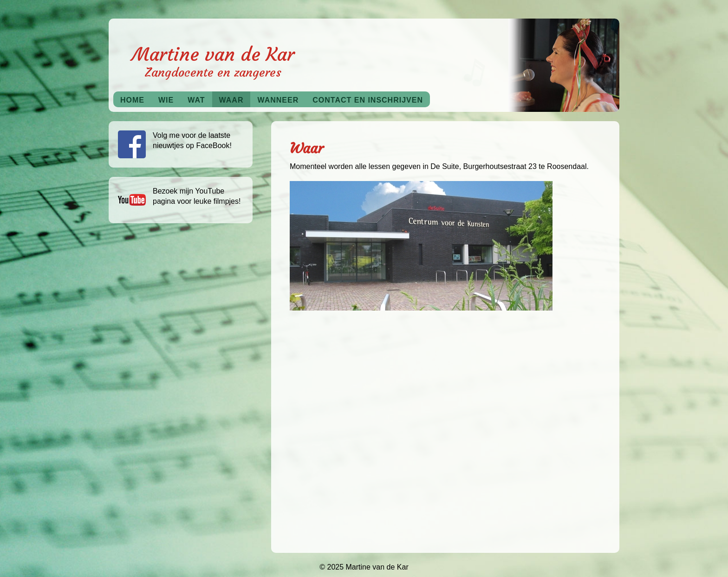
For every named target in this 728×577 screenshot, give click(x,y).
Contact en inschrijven (368, 100)
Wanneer (278, 100)
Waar (231, 100)
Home (132, 100)
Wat (196, 100)
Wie (166, 100)
